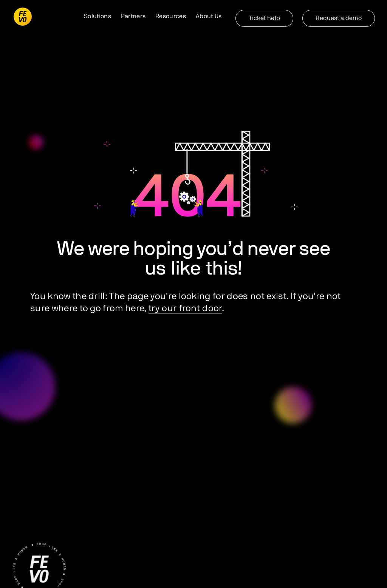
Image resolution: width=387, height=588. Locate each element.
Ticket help (265, 18)
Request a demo (338, 18)
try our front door (185, 309)
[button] (97, 17)
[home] (23, 17)
